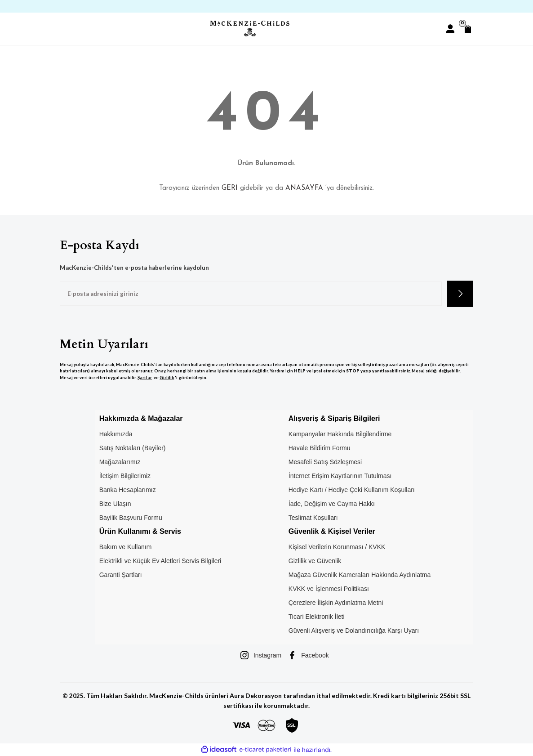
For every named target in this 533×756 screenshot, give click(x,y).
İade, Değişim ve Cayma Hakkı (332, 504)
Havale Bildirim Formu (320, 448)
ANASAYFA (304, 188)
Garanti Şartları (121, 575)
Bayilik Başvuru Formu (131, 518)
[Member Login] (450, 29)
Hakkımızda (116, 434)
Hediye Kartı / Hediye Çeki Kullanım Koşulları (352, 490)
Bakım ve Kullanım (126, 547)
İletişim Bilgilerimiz (125, 476)
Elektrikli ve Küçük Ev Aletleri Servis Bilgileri (160, 561)
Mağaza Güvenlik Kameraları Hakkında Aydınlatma (360, 575)
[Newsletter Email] (251, 294)
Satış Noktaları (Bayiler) (133, 448)
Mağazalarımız (120, 462)
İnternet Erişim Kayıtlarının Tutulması (340, 476)
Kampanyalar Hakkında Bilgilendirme (340, 434)
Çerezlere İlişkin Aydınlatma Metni (336, 603)
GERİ (230, 188)
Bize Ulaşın (115, 504)
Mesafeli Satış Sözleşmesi (325, 462)
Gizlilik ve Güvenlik (315, 561)
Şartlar (145, 378)
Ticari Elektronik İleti (317, 617)
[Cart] (468, 29)
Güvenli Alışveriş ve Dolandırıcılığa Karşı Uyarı (354, 631)
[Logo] (249, 29)
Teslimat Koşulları (313, 518)
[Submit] (460, 294)
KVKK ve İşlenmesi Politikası (329, 589)
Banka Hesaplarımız (128, 490)
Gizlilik (167, 378)
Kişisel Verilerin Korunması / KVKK (337, 547)
